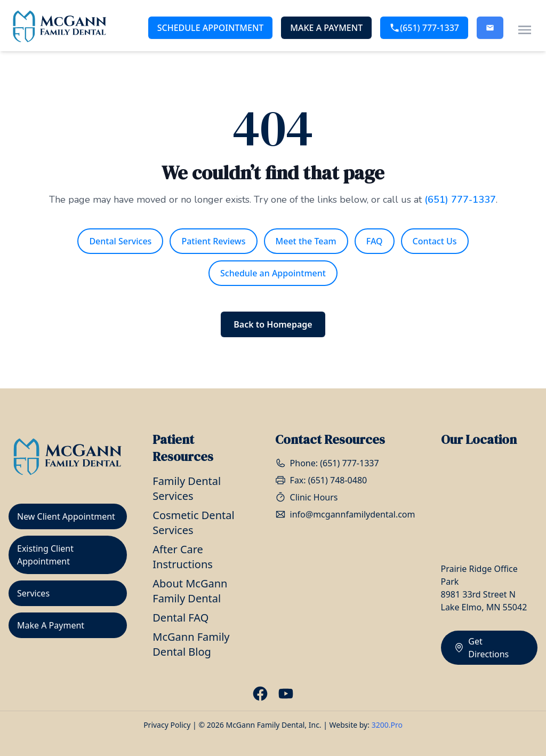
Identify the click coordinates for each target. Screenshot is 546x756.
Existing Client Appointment (45, 555)
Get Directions (481, 648)
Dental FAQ (180, 618)
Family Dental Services (187, 488)
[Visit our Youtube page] (286, 694)
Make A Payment (326, 28)
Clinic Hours (307, 497)
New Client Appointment (66, 516)
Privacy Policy (167, 725)
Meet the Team (306, 241)
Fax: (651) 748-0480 (321, 480)
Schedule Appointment (211, 28)
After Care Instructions (183, 557)
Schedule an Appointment (273, 273)
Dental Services (120, 241)
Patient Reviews (213, 241)
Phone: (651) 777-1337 (327, 463)
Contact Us (435, 241)
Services (33, 593)
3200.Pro (387, 725)
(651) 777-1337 (424, 28)
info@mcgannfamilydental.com (345, 514)
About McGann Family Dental (190, 591)
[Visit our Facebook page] (260, 694)
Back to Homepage (273, 324)
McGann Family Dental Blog (191, 644)
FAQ (375, 241)
